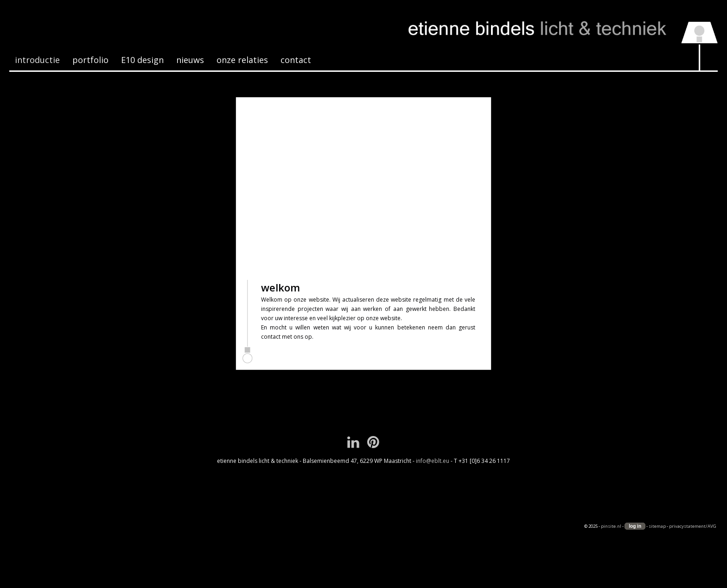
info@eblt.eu (433, 461)
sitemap (657, 526)
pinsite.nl (611, 526)
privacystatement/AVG (693, 526)
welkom (281, 287)
